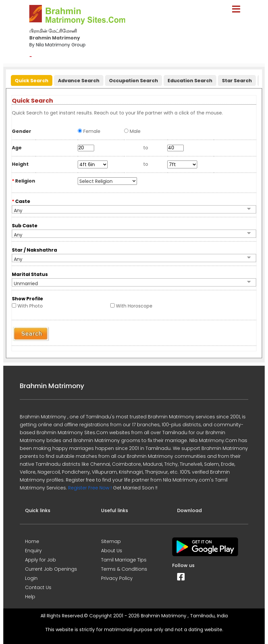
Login (31, 578)
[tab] (31, 79)
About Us (112, 551)
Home (32, 541)
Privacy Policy (117, 578)
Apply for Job (40, 560)
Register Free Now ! (90, 488)
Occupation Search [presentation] (134, 81)
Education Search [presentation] (190, 81)
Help (30, 597)
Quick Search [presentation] (32, 81)
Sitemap (111, 541)
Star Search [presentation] (237, 81)
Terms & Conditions (124, 569)
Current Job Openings (51, 569)
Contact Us (38, 587)
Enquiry (33, 551)
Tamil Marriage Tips (124, 560)
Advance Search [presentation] (79, 81)
